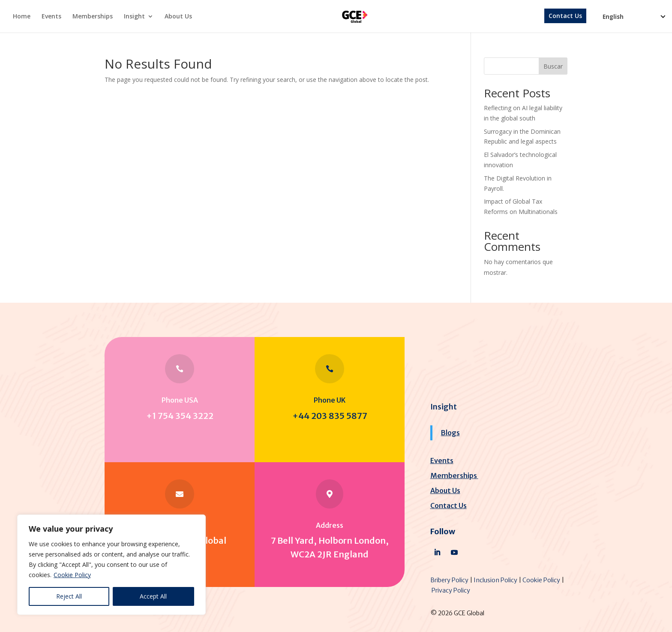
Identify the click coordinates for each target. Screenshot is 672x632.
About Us (178, 17)
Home (22, 17)
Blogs (450, 433)
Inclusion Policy (495, 580)
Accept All (153, 596)
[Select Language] (633, 22)
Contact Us (565, 16)
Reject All (69, 596)
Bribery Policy (449, 580)
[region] (111, 565)
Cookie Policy (72, 575)
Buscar (553, 66)
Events (51, 17)
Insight (134, 17)
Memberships (93, 17)
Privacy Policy (451, 590)
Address (330, 525)
